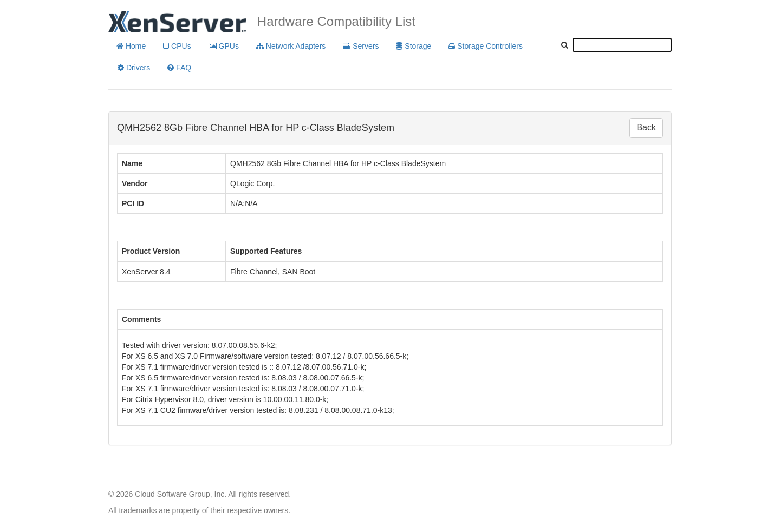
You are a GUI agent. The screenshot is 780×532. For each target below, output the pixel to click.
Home (131, 46)
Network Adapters (291, 46)
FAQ (179, 68)
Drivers (134, 68)
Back (646, 127)
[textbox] (622, 45)
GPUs (224, 46)
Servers (361, 46)
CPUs (177, 46)
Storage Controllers (486, 46)
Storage (414, 46)
